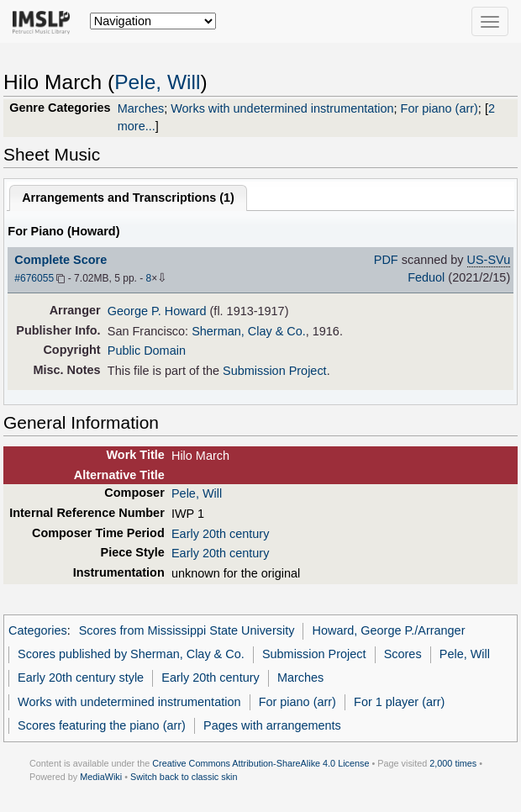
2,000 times (453, 763)
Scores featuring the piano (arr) (102, 725)
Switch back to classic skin (184, 777)
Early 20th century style (81, 678)
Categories (38, 630)
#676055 (34, 278)
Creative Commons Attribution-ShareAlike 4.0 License (260, 763)
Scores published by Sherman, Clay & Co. (131, 654)
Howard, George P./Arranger (389, 630)
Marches (141, 108)
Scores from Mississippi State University (187, 630)
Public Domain (147, 351)
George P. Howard (157, 311)
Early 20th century (220, 534)
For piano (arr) (439, 108)
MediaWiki (101, 777)
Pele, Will (157, 82)
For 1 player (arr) (399, 702)
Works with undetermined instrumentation (282, 108)
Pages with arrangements (272, 725)
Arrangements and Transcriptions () (128, 198)
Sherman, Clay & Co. (249, 331)
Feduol (426, 277)
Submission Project (275, 371)
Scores (403, 654)
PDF (386, 260)
